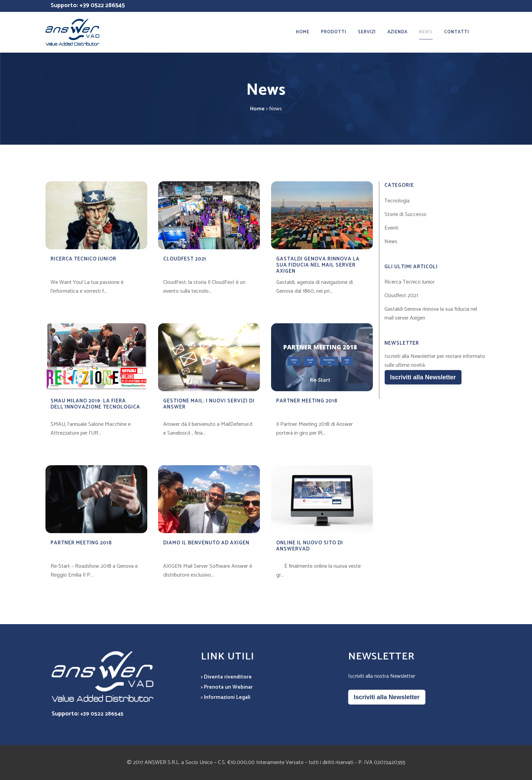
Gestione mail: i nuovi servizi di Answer (209, 404)
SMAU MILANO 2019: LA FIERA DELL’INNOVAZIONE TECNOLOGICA (95, 404)
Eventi (391, 228)
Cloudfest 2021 (185, 259)
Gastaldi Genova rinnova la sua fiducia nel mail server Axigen (318, 265)
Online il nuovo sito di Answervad (310, 546)
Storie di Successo (405, 214)
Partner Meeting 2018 (307, 401)
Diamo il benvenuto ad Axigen (206, 543)
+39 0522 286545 (102, 5)
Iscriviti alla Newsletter (423, 377)
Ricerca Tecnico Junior (83, 259)
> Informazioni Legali (226, 697)
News (391, 242)
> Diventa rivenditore (226, 677)
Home (257, 109)
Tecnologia (397, 201)
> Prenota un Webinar (227, 687)
